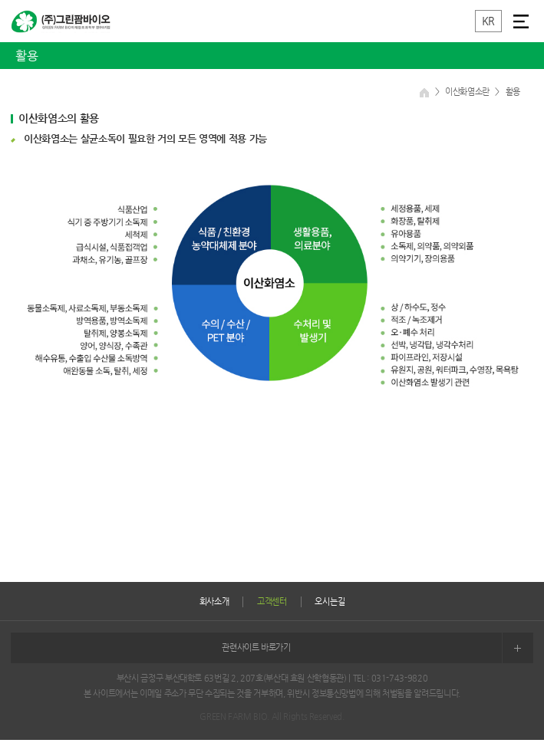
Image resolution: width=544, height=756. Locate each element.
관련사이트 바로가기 (378, 648)
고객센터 (272, 602)
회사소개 (214, 602)
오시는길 (330, 602)
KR (488, 21)
